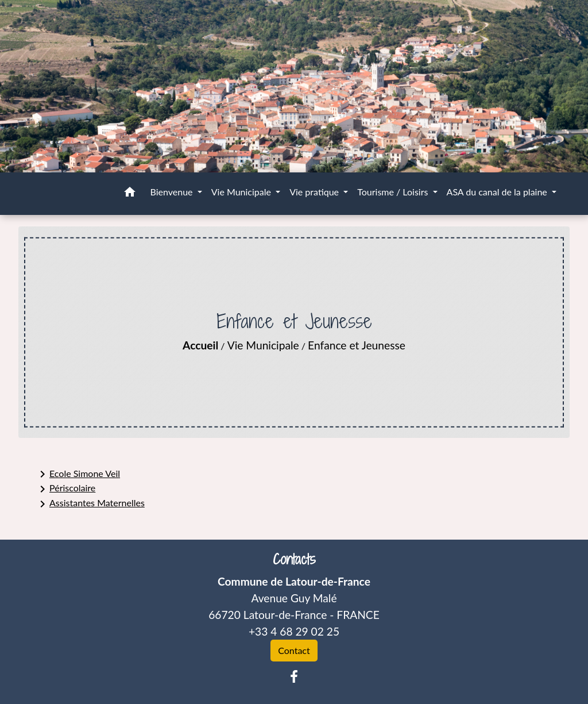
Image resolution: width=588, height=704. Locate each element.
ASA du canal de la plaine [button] (498, 192)
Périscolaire (65, 489)
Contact (294, 650)
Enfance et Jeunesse (357, 345)
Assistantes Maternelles (90, 504)
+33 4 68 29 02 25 (294, 631)
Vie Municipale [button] (242, 192)
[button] (130, 194)
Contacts (294, 559)
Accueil (200, 345)
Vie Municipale (263, 345)
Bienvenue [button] (173, 192)
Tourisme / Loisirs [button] (394, 192)
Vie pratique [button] (315, 192)
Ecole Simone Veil (78, 474)
